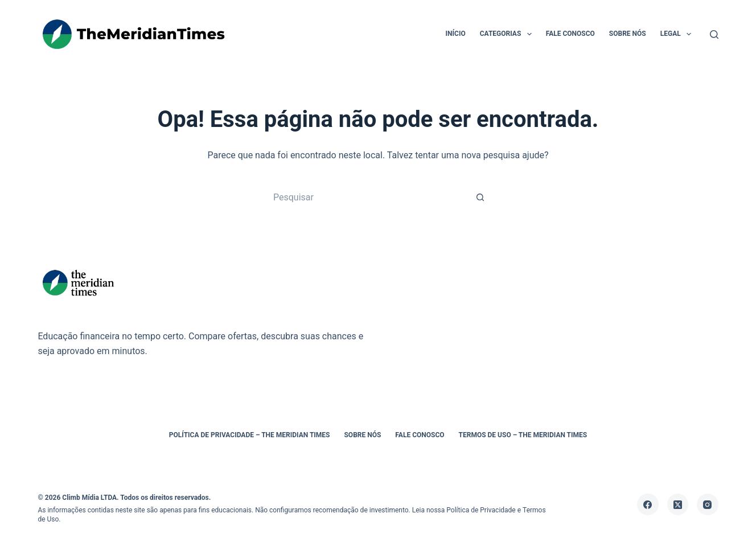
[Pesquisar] (714, 34)
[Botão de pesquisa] (480, 197)
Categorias (508, 34)
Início (456, 34)
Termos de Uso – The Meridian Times (523, 435)
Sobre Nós (628, 34)
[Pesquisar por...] (367, 197)
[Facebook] (648, 504)
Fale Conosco (570, 34)
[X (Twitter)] (678, 504)
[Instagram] (708, 504)
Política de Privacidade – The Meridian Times (250, 435)
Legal (678, 34)
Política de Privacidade (481, 510)
